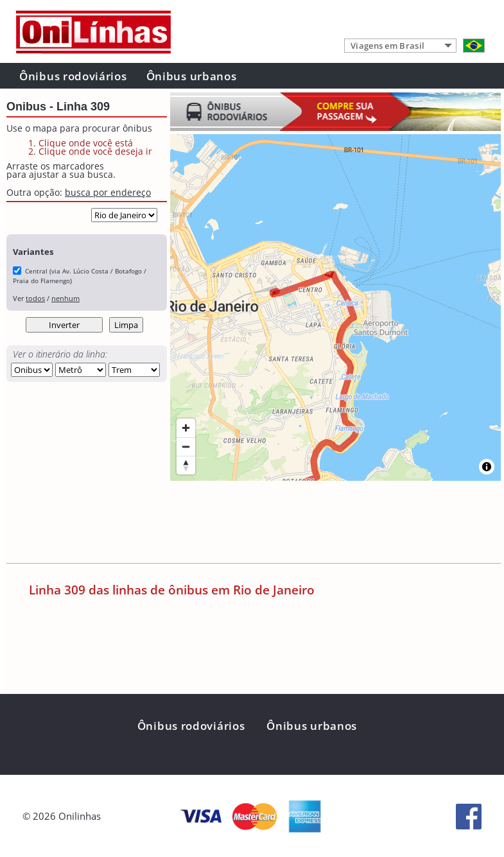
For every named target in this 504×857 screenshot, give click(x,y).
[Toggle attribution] (487, 467)
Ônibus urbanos (192, 76)
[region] (335, 307)
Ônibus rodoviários (73, 76)
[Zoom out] (186, 446)
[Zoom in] (186, 428)
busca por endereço (108, 192)
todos (35, 298)
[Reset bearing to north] (186, 465)
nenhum (65, 298)
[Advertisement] (240, 524)
